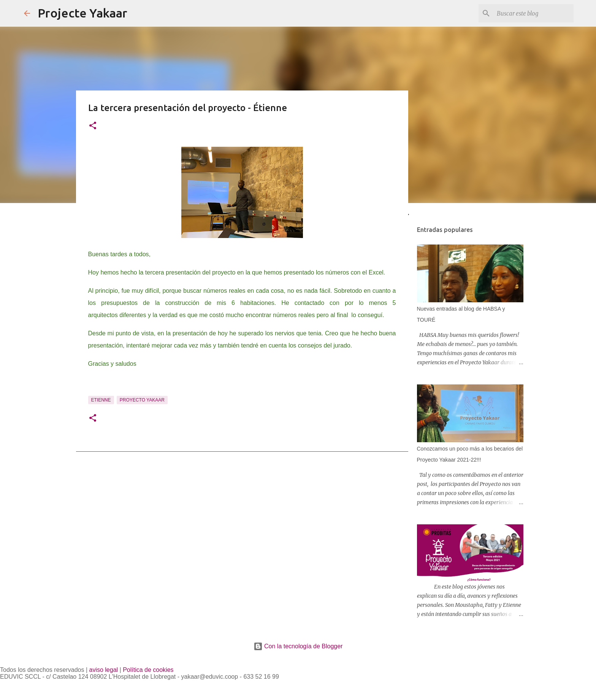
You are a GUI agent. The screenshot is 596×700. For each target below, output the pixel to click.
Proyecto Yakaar (142, 400)
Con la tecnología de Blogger (298, 646)
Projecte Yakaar (82, 13)
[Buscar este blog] (534, 13)
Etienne (101, 400)
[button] (93, 126)
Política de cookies (148, 670)
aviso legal (104, 670)
